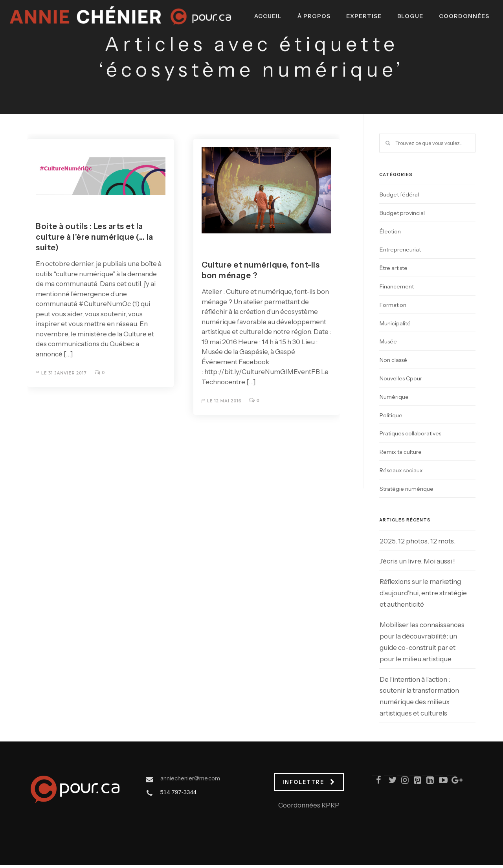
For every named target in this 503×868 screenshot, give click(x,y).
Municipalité (395, 323)
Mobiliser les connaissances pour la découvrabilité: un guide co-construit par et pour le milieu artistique (422, 642)
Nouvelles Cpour (401, 378)
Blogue (404, 48)
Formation (393, 305)
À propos (308, 48)
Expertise (358, 48)
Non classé (393, 360)
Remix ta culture (401, 452)
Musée (388, 341)
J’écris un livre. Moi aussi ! (417, 561)
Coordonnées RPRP (309, 805)
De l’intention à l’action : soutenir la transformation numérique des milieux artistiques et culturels (419, 696)
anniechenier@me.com (190, 778)
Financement (397, 286)
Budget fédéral (399, 195)
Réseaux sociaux (401, 470)
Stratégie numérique (407, 489)
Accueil (262, 48)
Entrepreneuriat (400, 250)
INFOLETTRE (309, 782)
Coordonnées (458, 48)
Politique (391, 415)
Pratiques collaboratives (410, 433)
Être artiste (394, 268)
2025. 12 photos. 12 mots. (418, 541)
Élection (390, 231)
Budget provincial (402, 213)
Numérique (394, 397)
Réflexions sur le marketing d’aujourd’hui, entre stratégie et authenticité (423, 593)
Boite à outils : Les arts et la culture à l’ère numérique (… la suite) (95, 237)
